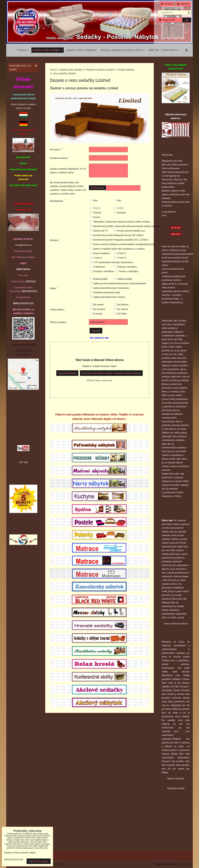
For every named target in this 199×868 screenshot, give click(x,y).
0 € (187, 20)
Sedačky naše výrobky (48, 50)
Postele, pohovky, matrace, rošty (123, 50)
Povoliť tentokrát (67, 373)
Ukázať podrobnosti (14, 860)
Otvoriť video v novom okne (99, 380)
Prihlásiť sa (167, 4)
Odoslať (96, 331)
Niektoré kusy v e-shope (24, 68)
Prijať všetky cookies (39, 861)
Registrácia (184, 4)
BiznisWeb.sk (184, 864)
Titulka (23, 50)
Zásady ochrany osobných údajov (20, 853)
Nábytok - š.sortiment (163, 50)
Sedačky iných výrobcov (82, 50)
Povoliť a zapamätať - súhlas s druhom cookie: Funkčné (111, 373)
